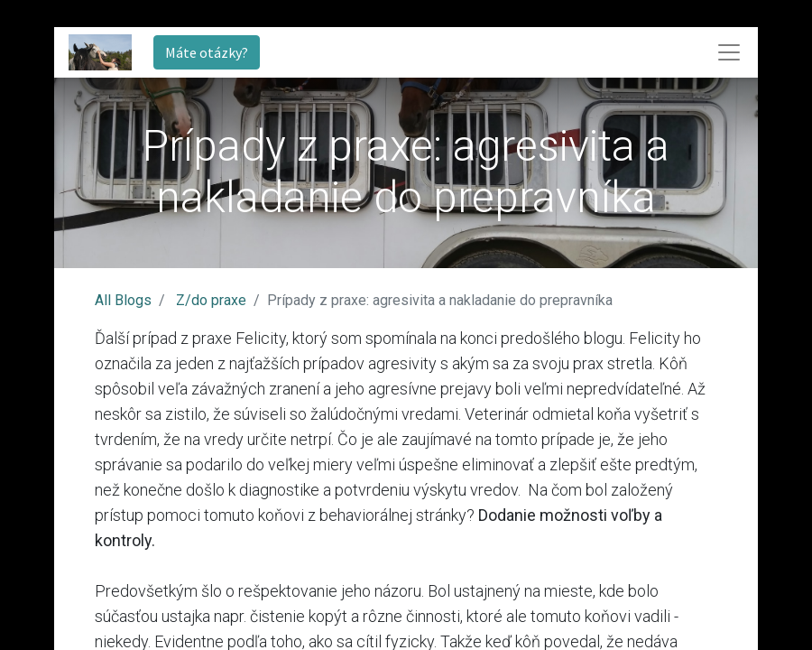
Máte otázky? (207, 52)
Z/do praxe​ (211, 300)
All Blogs (123, 300)
